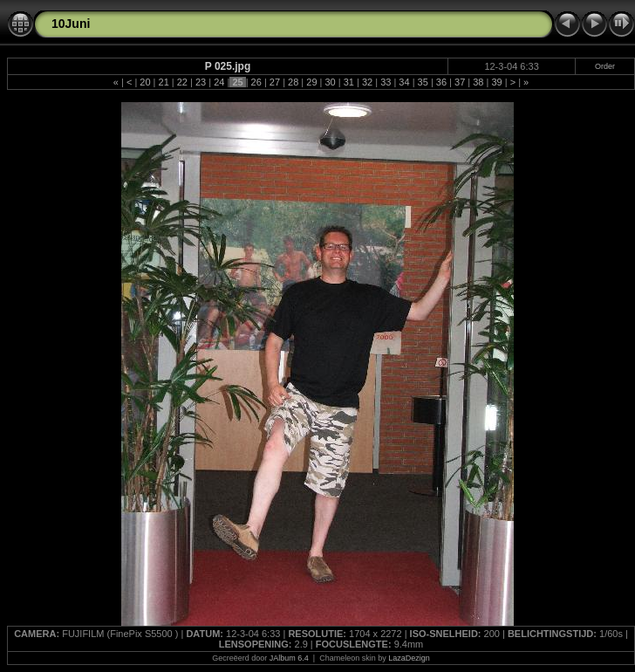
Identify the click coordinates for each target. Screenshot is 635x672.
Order (605, 66)
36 (441, 82)
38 (478, 82)
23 (201, 82)
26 (256, 82)
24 (219, 82)
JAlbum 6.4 (289, 658)
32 (367, 82)
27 (275, 82)
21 (163, 82)
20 (145, 82)
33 (386, 82)
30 (330, 82)
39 (496, 82)
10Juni (71, 24)
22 (182, 82)
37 (460, 82)
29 (311, 82)
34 (404, 82)
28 (293, 82)
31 (349, 82)
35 (423, 82)
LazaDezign (409, 658)
